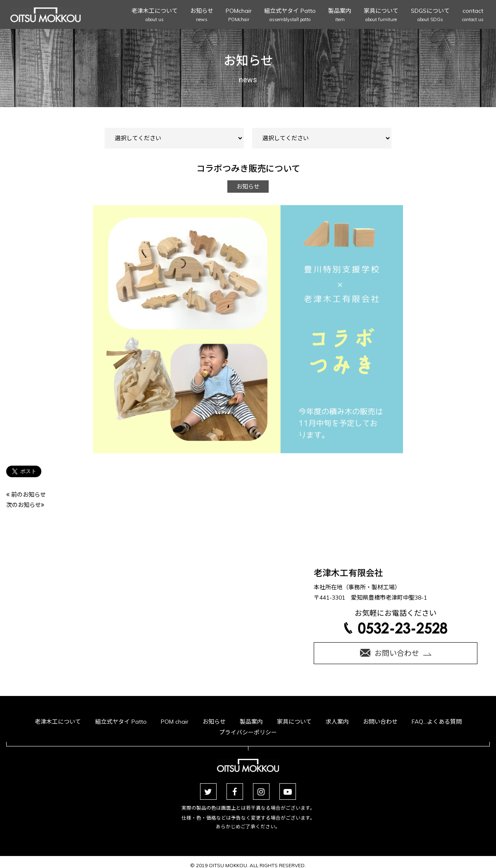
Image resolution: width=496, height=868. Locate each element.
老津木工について (155, 16)
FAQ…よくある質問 (437, 722)
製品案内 (340, 16)
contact (473, 16)
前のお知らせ (26, 495)
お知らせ (202, 16)
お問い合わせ (380, 722)
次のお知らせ (25, 505)
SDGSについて (430, 16)
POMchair (239, 16)
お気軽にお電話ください (396, 621)
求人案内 (337, 722)
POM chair (175, 722)
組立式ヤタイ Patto (290, 16)
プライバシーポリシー (248, 732)
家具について (381, 16)
